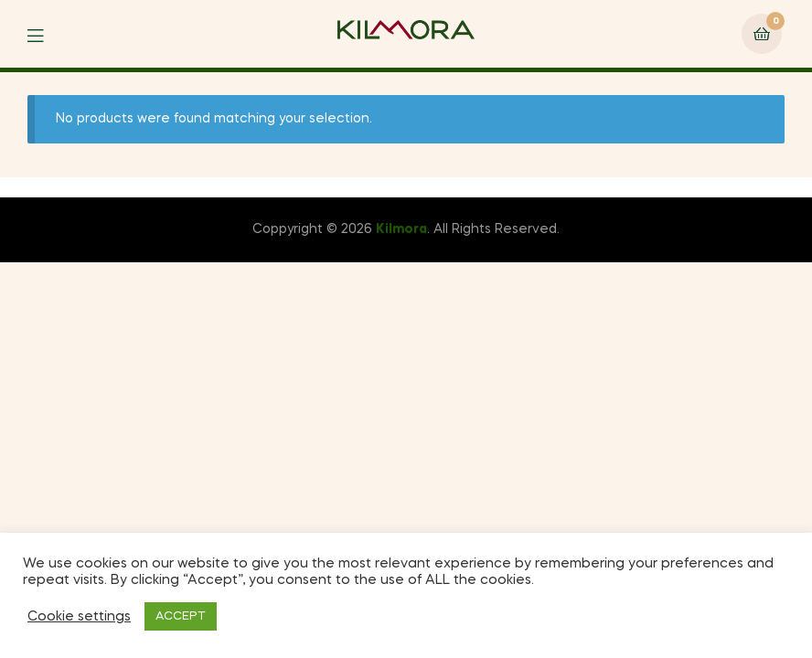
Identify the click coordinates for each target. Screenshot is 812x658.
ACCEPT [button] (181, 616)
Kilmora (401, 229)
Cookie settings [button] (79, 617)
